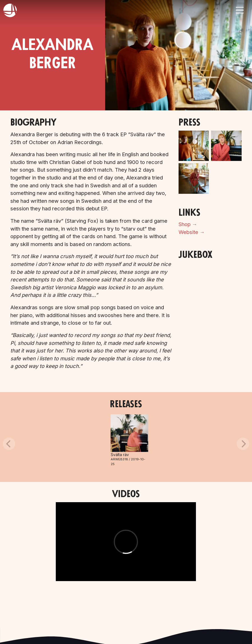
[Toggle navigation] (240, 10)
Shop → (188, 224)
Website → (192, 232)
